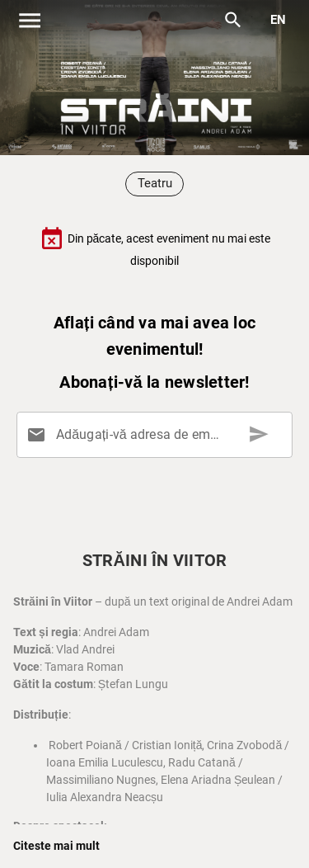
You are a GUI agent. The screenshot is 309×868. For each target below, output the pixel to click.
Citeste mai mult (56, 846)
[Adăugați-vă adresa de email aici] (158, 435)
